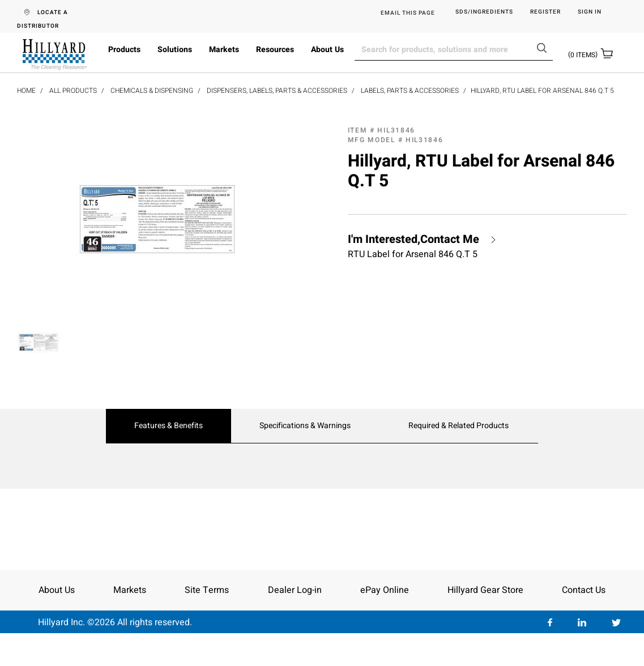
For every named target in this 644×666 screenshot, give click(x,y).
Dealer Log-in (295, 590)
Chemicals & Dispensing (152, 91)
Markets (224, 50)
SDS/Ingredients (484, 12)
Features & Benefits (169, 426)
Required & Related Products (459, 426)
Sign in (590, 12)
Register (545, 12)
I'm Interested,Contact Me (413, 240)
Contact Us (584, 590)
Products (124, 50)
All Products (73, 91)
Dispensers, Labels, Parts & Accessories (277, 91)
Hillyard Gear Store (485, 590)
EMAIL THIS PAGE (408, 13)
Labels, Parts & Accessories (410, 91)
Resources (275, 50)
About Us (327, 50)
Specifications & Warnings (305, 426)
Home (26, 91)
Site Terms (207, 590)
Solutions (175, 50)
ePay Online (385, 590)
